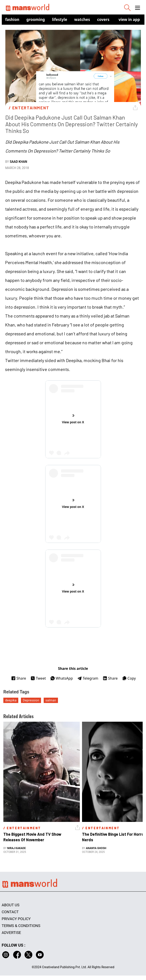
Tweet (38, 678)
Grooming (36, 19)
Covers (103, 19)
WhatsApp (62, 678)
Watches (82, 19)
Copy (129, 678)
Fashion (12, 19)
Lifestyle (60, 19)
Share (19, 678)
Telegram (88, 678)
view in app (129, 19)
